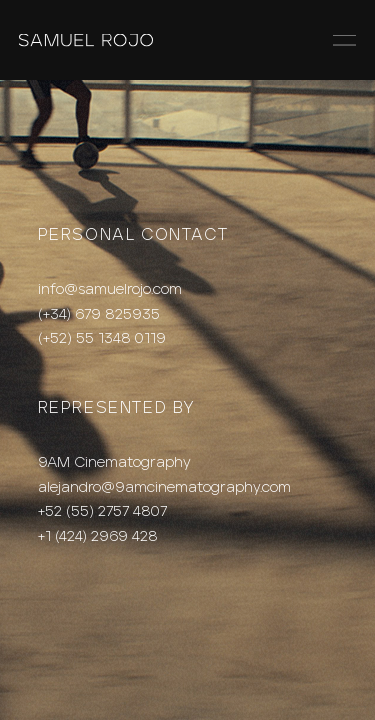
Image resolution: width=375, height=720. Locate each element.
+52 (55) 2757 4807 (102, 511)
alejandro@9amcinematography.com (164, 487)
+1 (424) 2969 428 (98, 536)
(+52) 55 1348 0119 (102, 338)
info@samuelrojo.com (110, 289)
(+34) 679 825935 (99, 314)
